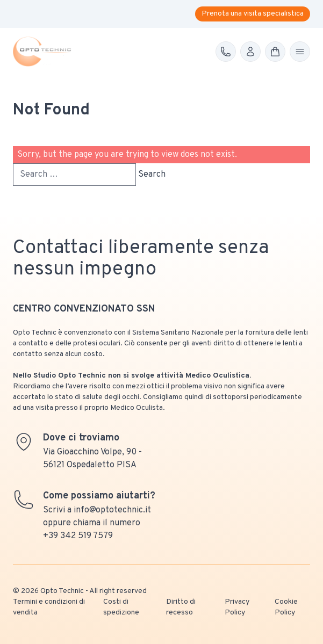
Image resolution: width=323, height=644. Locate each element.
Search (152, 175)
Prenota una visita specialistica (253, 14)
